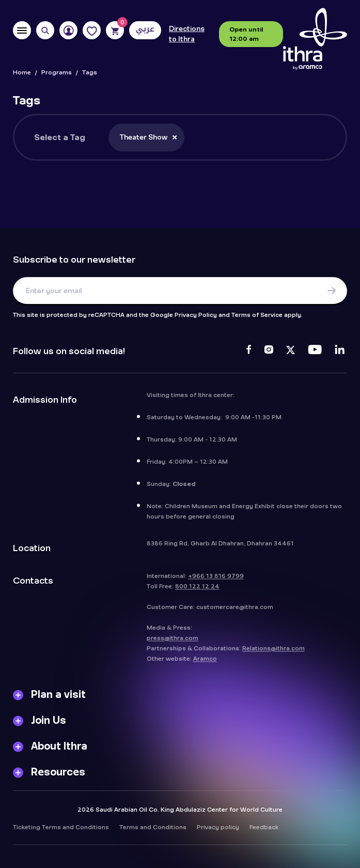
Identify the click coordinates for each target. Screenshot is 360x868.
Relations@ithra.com (273, 654)
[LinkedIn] (340, 351)
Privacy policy (218, 833)
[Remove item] (175, 137)
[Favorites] (92, 30)
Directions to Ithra (187, 34)
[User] (68, 30)
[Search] (45, 30)
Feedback (264, 833)
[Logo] (315, 39)
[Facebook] (249, 351)
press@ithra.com (173, 644)
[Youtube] (315, 351)
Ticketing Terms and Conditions (61, 833)
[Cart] (115, 30)
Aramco (205, 665)
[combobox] (216, 137)
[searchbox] (199, 144)
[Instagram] (269, 351)
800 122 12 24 (197, 592)
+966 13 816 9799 (216, 582)
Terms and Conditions (153, 833)
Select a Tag (60, 137)
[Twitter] (291, 351)
